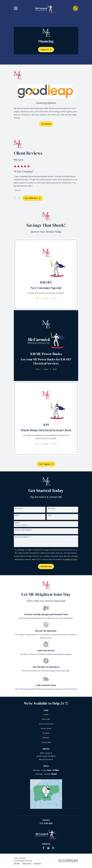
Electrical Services (46, 724)
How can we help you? (22, 537)
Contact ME (46, 742)
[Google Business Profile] (48, 848)
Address (17, 523)
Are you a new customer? (23, 530)
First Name (18, 508)
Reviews (46, 738)
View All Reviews (33, 198)
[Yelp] (53, 848)
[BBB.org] (39, 848)
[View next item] (19, 198)
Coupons (46, 733)
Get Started (46, 124)
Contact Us (46, 50)
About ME (46, 719)
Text (37, 298)
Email (46, 298)
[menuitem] (17, 863)
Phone (17, 515)
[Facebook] (44, 848)
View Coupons (46, 464)
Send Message (46, 566)
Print (55, 298)
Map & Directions (46, 759)
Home (46, 714)
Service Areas (46, 728)
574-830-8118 (46, 823)
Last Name (51, 508)
